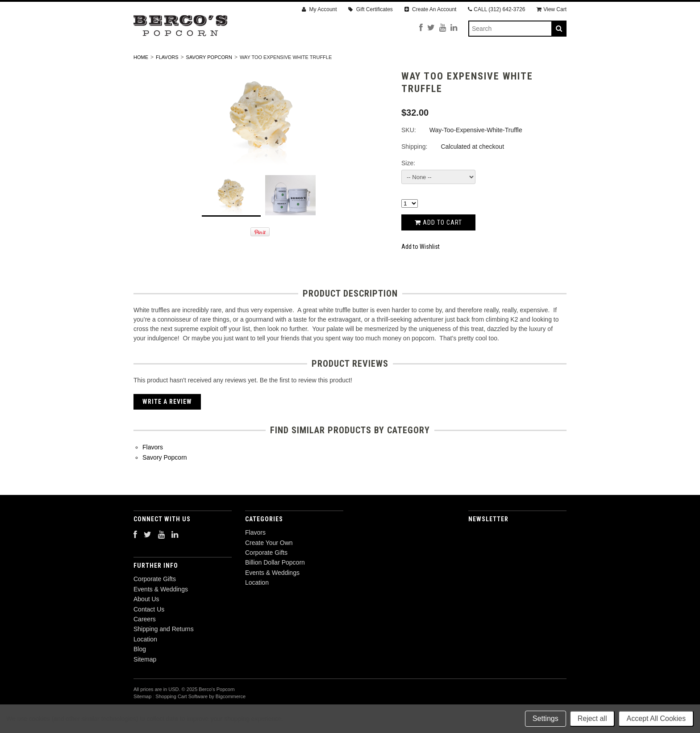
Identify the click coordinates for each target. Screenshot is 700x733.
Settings (546, 718)
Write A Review (167, 426)
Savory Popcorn (209, 81)
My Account (319, 9)
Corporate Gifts (296, 61)
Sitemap (145, 683)
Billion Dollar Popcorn (383, 61)
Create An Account (431, 9)
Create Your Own (220, 61)
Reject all (592, 718)
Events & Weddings (474, 61)
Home (141, 81)
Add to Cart (438, 246)
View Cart (552, 9)
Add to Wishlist (421, 271)
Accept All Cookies (656, 718)
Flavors (158, 61)
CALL (496, 9)
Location (540, 61)
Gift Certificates (370, 9)
